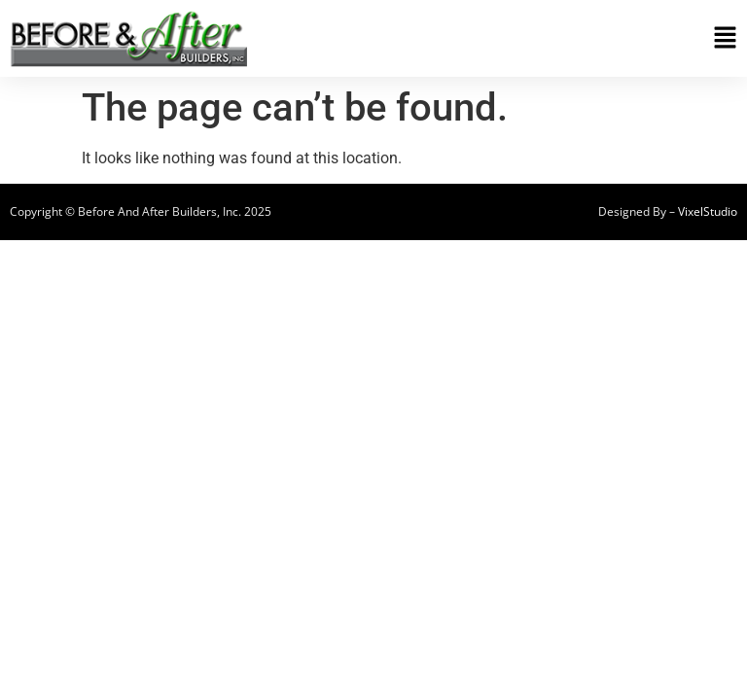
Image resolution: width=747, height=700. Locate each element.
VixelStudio (708, 211)
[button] (552, 39)
